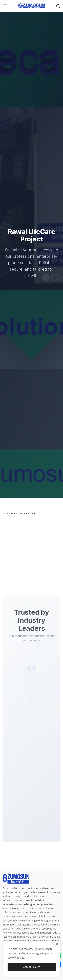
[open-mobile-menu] (5, 6)
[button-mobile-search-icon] (58, 6)
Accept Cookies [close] (32, 967)
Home (6, 513)
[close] (57, 944)
